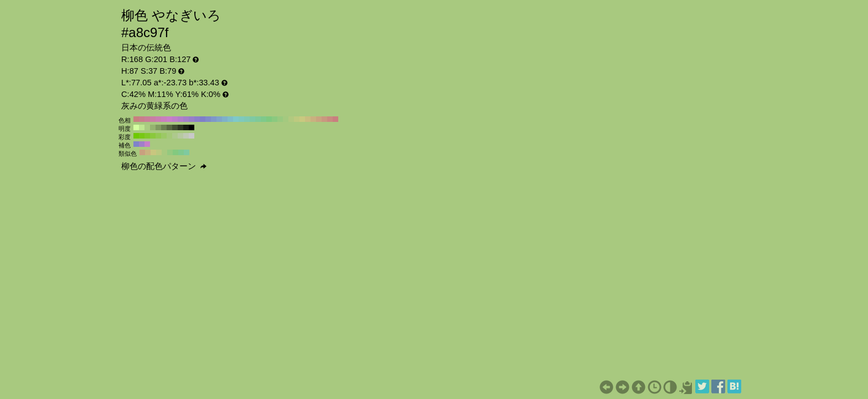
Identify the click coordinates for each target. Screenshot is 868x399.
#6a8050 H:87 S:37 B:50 (164, 127)
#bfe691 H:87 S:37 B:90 (142, 127)
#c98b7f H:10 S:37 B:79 (330, 119)
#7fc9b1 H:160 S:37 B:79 (247, 119)
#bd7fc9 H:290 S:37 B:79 (175, 119)
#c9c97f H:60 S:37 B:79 (302, 119)
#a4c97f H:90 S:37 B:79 (286, 119)
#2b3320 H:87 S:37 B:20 (180, 127)
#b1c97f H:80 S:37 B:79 (291, 119)
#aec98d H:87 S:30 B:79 (175, 136)
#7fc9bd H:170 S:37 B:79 (241, 119)
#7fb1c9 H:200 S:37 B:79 (225, 119)
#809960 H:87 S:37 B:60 (158, 127)
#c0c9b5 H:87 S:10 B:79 (186, 136)
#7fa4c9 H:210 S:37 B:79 (219, 119)
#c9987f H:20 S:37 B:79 (324, 119)
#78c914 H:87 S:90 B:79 (142, 136)
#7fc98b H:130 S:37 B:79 (263, 119)
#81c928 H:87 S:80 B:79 (147, 136)
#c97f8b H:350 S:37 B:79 (142, 119)
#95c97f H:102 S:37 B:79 (170, 152)
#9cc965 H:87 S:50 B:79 (164, 136)
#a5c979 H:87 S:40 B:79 (169, 136)
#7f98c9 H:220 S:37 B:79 (214, 119)
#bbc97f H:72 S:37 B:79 (159, 152)
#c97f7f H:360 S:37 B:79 (136, 119)
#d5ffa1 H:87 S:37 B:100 (136, 127)
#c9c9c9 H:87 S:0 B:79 (192, 136)
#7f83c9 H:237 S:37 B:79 (136, 144)
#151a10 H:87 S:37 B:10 (186, 127)
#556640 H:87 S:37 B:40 (169, 127)
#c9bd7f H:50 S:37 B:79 (308, 119)
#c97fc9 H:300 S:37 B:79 (169, 119)
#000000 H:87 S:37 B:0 (192, 127)
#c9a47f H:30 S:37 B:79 (319, 119)
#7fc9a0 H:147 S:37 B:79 (187, 152)
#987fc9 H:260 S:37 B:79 (192, 119)
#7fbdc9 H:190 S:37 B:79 (230, 119)
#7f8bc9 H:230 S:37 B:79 (208, 119)
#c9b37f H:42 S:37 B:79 (148, 152)
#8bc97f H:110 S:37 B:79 (275, 119)
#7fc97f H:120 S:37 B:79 (269, 119)
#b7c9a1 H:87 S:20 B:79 (180, 136)
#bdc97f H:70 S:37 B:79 (297, 119)
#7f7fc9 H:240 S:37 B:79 (203, 119)
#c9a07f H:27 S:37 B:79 (142, 152)
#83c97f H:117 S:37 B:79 (175, 152)
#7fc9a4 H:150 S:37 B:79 (252, 119)
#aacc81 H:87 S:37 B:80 (147, 127)
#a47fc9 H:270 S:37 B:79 (186, 119)
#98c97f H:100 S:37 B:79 (280, 119)
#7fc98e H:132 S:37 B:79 (181, 152)
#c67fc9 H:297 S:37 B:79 (147, 144)
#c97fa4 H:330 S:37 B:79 (153, 119)
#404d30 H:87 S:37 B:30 (175, 127)
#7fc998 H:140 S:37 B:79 (258, 119)
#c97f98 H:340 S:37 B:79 (147, 119)
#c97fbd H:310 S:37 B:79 (164, 119)
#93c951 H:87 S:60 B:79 (158, 136)
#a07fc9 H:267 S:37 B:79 (142, 144)
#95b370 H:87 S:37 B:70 (153, 127)
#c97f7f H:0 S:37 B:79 (335, 119)
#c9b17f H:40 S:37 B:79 (313, 119)
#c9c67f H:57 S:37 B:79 (153, 152)
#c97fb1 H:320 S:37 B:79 (158, 119)
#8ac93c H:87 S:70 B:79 (153, 136)
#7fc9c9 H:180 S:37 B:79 (236, 119)
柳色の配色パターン (164, 166)
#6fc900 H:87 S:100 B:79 (136, 136)
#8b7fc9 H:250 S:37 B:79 (197, 119)
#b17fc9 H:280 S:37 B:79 (180, 119)
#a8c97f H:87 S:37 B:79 (164, 152)
